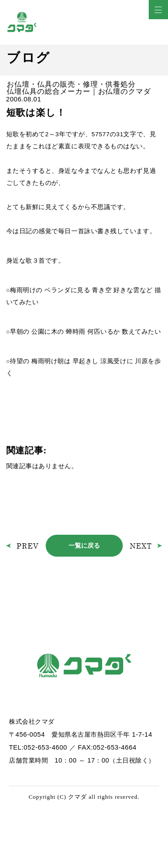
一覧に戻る (84, 545)
